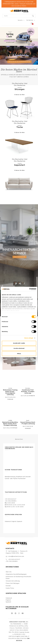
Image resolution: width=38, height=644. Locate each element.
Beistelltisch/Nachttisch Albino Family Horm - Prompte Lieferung (11, 424)
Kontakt (8, 586)
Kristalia (28, 388)
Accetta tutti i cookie (19, 343)
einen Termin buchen (19, 257)
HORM (10, 420)
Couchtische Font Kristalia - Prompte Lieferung (28, 391)
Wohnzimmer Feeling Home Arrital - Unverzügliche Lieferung (10, 392)
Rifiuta (19, 354)
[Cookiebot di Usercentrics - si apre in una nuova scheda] (29, 289)
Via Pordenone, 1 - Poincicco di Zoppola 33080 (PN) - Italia (17, 552)
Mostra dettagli (29, 338)
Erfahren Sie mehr (20, 95)
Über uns (9, 572)
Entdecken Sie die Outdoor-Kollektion (19, 62)
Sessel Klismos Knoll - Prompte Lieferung (28, 423)
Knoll (28, 420)
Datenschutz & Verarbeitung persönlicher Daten (18, 578)
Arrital (10, 388)
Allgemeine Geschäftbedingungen (16, 574)
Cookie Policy (10, 588)
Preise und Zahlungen (12, 583)
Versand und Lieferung (13, 581)
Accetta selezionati (19, 348)
